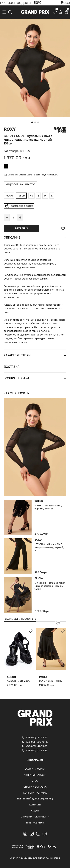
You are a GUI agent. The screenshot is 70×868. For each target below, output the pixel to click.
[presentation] (58, 623)
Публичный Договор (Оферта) (35, 799)
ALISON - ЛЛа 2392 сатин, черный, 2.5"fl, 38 (19, 681)
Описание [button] (12, 238)
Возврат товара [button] (16, 378)
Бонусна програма (35, 793)
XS (31, 196)
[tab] (35, 238)
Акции (35, 811)
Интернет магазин (35, 775)
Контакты (35, 805)
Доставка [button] (12, 367)
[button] (32, 122)
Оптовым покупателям (35, 817)
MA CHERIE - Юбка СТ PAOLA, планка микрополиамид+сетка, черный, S (51, 681)
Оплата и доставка (35, 787)
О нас (35, 781)
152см (9, 196)
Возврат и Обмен (35, 769)
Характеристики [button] (17, 355)
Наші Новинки (35, 823)
